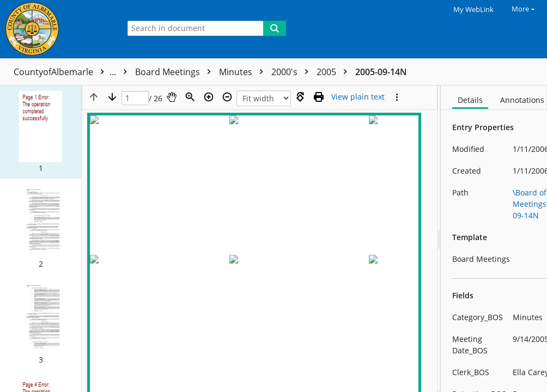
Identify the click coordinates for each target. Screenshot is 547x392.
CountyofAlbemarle (73, 72)
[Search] (275, 28)
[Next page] (112, 97)
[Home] (57, 29)
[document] (494, 239)
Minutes (244, 72)
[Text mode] (358, 97)
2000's (293, 72)
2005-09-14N (381, 72)
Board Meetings (176, 72)
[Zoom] (190, 97)
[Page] (135, 98)
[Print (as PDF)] (319, 97)
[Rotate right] (300, 97)
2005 (335, 72)
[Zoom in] (209, 97)
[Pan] (172, 97)
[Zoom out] (227, 97)
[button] (41, 124)
